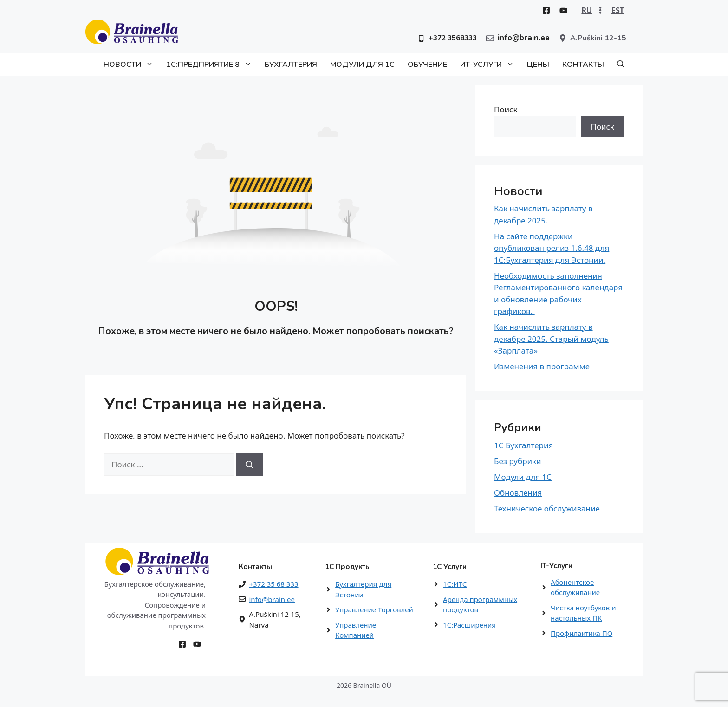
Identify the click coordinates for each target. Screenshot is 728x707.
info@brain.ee (272, 599)
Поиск (506, 109)
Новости (132, 65)
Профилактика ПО (582, 633)
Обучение (427, 65)
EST (618, 10)
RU (587, 10)
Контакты (583, 65)
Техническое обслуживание (547, 508)
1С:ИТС (455, 584)
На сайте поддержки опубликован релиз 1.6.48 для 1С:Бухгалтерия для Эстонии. (552, 248)
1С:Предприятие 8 (212, 65)
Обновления (518, 493)
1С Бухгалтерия (523, 445)
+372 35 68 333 (274, 584)
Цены (538, 65)
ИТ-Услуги (490, 65)
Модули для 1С (362, 65)
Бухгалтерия (291, 65)
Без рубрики (518, 461)
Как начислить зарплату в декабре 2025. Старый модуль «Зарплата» (551, 339)
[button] (621, 65)
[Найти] (250, 465)
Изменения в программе (542, 366)
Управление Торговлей (374, 609)
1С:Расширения (469, 625)
